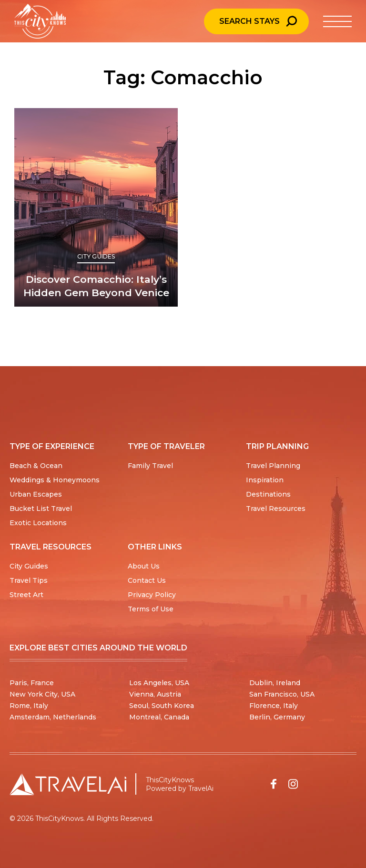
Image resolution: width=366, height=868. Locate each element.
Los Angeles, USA (159, 683)
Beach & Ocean (36, 466)
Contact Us (147, 580)
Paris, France (32, 683)
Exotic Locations (38, 523)
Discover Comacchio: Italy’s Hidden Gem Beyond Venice (96, 286)
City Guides (96, 256)
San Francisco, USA (282, 694)
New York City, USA (42, 694)
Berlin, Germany (277, 717)
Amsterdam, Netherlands (53, 717)
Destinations (268, 494)
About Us (144, 566)
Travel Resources (276, 509)
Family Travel (150, 466)
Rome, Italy (29, 706)
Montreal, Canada (159, 717)
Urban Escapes (36, 494)
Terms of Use (151, 609)
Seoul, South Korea (162, 706)
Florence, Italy (274, 706)
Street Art (26, 595)
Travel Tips (29, 580)
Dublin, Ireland (275, 683)
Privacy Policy (152, 595)
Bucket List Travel (41, 509)
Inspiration (265, 480)
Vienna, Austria (155, 694)
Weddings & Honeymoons (55, 480)
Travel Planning (273, 466)
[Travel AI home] (68, 784)
